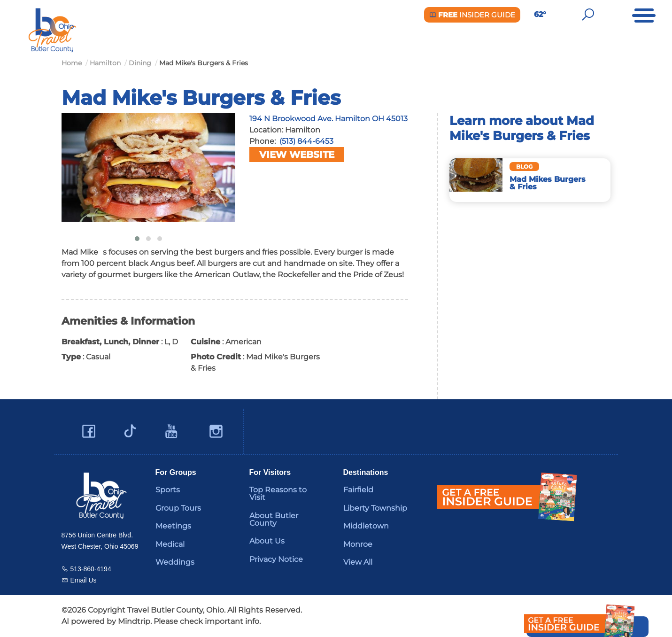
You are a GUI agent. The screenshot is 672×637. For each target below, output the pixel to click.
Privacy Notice (276, 559)
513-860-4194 (91, 569)
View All (358, 562)
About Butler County (274, 519)
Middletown (366, 526)
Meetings (173, 526)
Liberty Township (375, 508)
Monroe (358, 544)
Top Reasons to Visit (278, 493)
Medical (170, 544)
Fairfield (358, 490)
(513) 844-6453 (306, 141)
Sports (168, 490)
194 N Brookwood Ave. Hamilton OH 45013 (328, 119)
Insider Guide (472, 15)
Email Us (84, 580)
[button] (137, 239)
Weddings (175, 562)
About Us (267, 541)
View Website (297, 155)
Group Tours (178, 508)
